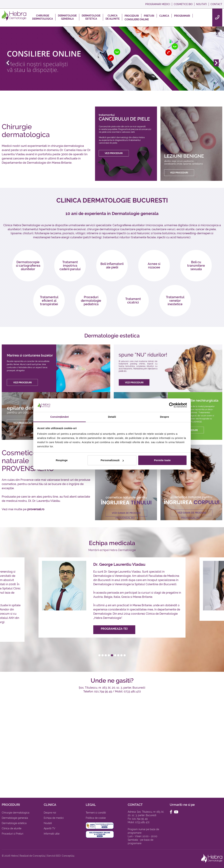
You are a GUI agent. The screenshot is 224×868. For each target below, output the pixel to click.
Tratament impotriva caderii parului (70, 266)
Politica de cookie (96, 818)
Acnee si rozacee (154, 266)
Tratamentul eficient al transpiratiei (49, 301)
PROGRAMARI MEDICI (158, 4)
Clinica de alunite (12, 828)
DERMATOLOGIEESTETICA (91, 17)
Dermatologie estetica (14, 823)
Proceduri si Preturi (13, 834)
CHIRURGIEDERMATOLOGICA (43, 17)
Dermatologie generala (15, 818)
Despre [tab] (164, 417)
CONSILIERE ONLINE (137, 19)
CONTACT (216, 4)
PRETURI (149, 16)
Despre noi (50, 813)
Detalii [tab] (112, 417)
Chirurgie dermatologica (26, 131)
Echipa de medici (54, 818)
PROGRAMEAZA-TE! (114, 630)
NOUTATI (202, 4)
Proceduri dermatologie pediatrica (91, 301)
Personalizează (112, 460)
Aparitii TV (50, 828)
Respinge (62, 460)
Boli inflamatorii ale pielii (112, 266)
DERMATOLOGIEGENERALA (67, 17)
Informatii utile (52, 834)
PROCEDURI (132, 16)
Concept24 (39, 856)
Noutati (48, 823)
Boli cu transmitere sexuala (196, 266)
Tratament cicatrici (133, 301)
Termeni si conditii (96, 813)
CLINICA (164, 16)
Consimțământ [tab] (59, 417)
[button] (99, 655)
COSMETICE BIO (183, 4)
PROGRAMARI (182, 16)
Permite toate (162, 460)
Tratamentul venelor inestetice (175, 301)
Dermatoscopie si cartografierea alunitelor (28, 266)
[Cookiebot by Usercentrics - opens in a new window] (172, 405)
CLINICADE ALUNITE (113, 17)
